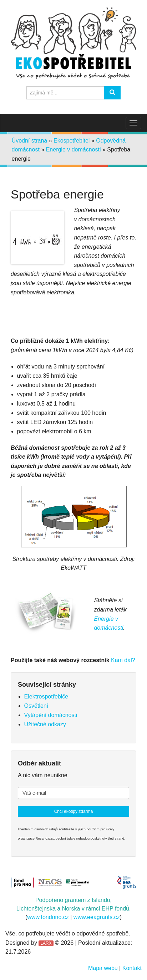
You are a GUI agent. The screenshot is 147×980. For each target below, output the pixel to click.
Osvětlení (36, 706)
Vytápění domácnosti (51, 715)
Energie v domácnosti (73, 149)
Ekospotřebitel (72, 141)
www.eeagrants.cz (97, 917)
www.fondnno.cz (48, 917)
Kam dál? (123, 660)
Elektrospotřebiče (46, 697)
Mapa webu (103, 968)
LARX (46, 943)
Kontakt (132, 968)
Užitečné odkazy (45, 724)
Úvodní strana (30, 141)
